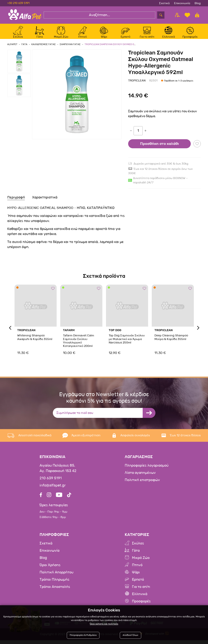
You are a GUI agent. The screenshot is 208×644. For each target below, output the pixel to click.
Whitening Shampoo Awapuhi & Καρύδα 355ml (35, 341)
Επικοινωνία (182, 3)
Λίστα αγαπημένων (140, 477)
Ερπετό (138, 584)
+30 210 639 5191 (18, 3)
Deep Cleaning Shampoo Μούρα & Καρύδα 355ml (171, 341)
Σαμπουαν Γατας (69, 48)
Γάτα (136, 555)
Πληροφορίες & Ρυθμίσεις (83, 635)
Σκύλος (138, 547)
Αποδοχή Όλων (130, 635)
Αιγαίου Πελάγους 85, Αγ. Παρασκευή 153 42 (58, 472)
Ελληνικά (140, 598)
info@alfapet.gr (53, 489)
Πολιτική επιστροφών (142, 484)
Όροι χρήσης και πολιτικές (104, 624)
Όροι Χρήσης (50, 569)
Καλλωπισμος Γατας (42, 48)
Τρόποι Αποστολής (55, 591)
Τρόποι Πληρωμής (54, 584)
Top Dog (115, 334)
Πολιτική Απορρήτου (56, 576)
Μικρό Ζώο (141, 562)
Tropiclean (137, 84)
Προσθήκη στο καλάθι (159, 148)
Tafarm (69, 334)
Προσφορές (141, 605)
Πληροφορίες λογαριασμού (147, 469)
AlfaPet (12, 48)
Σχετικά (164, 3)
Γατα (24, 48)
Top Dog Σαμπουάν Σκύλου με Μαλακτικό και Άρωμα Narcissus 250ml (127, 343)
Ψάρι (136, 576)
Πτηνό (137, 569)
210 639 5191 (51, 482)
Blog (198, 3)
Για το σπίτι (141, 591)
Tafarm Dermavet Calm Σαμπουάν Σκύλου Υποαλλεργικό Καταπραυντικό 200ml (78, 345)
